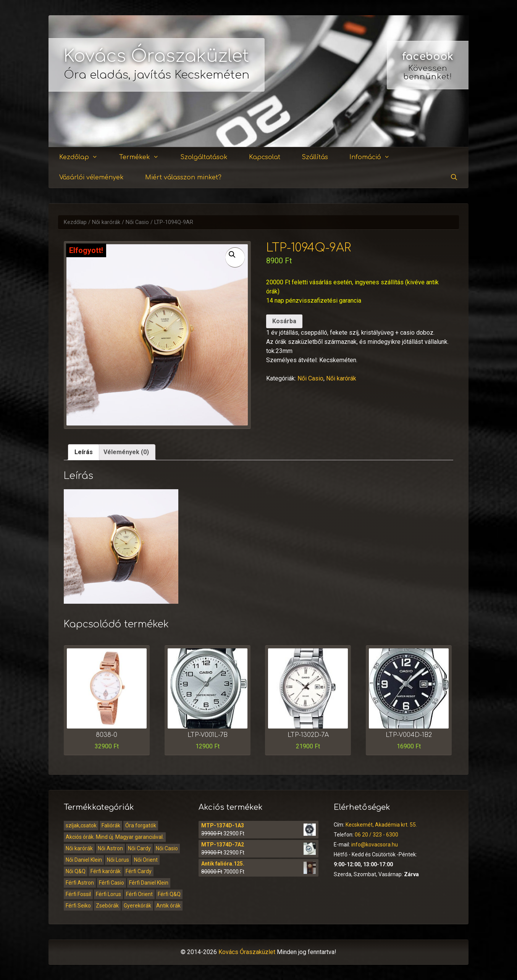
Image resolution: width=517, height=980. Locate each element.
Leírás (84, 452)
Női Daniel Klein (84, 860)
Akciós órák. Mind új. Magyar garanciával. (115, 837)
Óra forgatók (141, 825)
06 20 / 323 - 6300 (376, 835)
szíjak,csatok (81, 825)
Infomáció (374, 157)
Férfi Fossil (78, 894)
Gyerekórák (137, 906)
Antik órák (168, 906)
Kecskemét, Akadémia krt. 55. (381, 825)
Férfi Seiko (78, 906)
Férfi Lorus (108, 894)
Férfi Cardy (139, 871)
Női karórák (106, 222)
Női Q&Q (76, 871)
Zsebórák (107, 906)
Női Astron (110, 848)
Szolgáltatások (204, 157)
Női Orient (146, 860)
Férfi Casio (111, 883)
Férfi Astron (80, 883)
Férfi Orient (139, 894)
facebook (428, 56)
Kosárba (284, 321)
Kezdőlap (83, 157)
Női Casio (137, 222)
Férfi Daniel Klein (149, 883)
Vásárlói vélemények (91, 177)
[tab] (84, 452)
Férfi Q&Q (169, 894)
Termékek (144, 157)
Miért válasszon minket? (183, 177)
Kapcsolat (265, 157)
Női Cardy (139, 848)
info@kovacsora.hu (375, 845)
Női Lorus (118, 860)
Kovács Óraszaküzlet (157, 56)
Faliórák (111, 825)
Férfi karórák (106, 871)
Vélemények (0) (126, 452)
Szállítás (315, 157)
